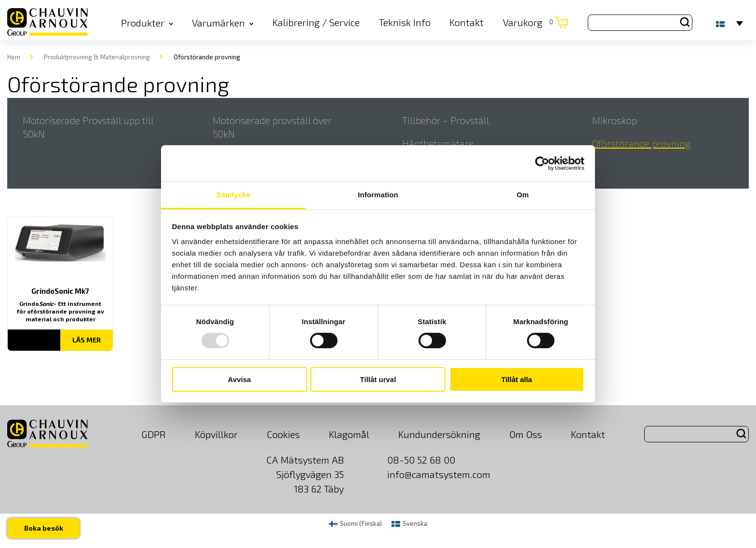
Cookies (283, 434)
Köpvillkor (216, 434)
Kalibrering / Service (316, 22)
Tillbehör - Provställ (446, 120)
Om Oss (526, 434)
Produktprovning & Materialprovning (97, 57)
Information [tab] (378, 195)
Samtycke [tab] (234, 195)
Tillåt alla (517, 379)
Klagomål (349, 434)
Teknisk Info (405, 22)
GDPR (154, 434)
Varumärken (223, 23)
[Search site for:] (640, 23)
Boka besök (44, 527)
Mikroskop (614, 120)
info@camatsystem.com (439, 474)
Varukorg (528, 22)
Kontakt (466, 22)
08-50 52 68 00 (421, 460)
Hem (14, 57)
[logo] (47, 23)
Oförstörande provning (641, 143)
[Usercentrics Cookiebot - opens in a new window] (542, 163)
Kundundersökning (439, 434)
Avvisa (240, 379)
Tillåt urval (378, 379)
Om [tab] (522, 195)
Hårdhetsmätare (438, 143)
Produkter (147, 23)
